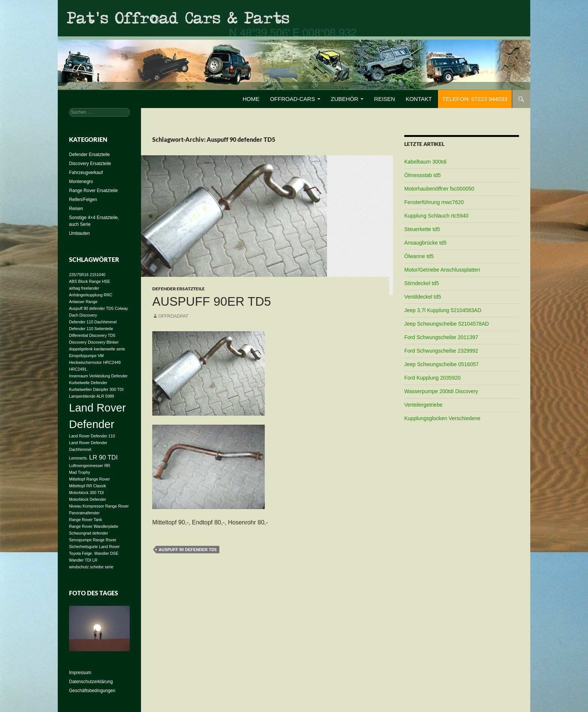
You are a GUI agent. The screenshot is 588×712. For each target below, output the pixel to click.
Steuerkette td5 (422, 229)
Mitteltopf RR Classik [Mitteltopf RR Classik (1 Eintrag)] (88, 486)
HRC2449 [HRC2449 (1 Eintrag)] (112, 362)
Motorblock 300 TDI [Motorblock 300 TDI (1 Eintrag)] (86, 493)
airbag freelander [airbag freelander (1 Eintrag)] (84, 288)
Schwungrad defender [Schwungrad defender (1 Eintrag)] (88, 533)
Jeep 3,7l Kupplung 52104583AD (443, 310)
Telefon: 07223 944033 (475, 99)
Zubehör (344, 99)
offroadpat (173, 316)
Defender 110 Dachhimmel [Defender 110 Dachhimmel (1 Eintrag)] (93, 322)
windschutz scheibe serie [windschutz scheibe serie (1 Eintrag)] (91, 567)
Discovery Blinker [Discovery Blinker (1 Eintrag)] (103, 342)
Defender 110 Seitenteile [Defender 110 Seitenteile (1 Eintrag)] (91, 329)
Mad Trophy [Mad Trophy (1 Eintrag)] (79, 472)
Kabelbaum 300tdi (425, 162)
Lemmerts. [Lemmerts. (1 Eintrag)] (78, 458)
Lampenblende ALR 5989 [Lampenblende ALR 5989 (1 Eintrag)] (91, 396)
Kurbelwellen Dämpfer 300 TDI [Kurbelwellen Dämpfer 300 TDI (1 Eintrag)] (96, 389)
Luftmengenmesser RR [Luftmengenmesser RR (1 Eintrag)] (90, 466)
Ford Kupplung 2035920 (432, 378)
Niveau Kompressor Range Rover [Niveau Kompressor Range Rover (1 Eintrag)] (99, 506)
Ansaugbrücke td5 (425, 243)
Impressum (80, 673)
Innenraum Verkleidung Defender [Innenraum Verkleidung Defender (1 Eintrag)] (98, 376)
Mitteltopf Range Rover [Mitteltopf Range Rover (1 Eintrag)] (89, 479)
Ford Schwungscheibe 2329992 (441, 351)
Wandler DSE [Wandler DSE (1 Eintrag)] (106, 553)
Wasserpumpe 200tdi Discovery (441, 391)
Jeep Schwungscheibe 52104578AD (447, 324)
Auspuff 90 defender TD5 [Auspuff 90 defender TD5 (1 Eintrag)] (91, 308)
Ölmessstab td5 (422, 175)
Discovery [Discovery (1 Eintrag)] (78, 342)
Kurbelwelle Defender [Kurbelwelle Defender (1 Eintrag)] (88, 383)
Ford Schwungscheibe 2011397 (441, 337)
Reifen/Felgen (83, 200)
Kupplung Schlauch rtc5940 (436, 216)
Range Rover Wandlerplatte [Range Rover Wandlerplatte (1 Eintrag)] (94, 526)
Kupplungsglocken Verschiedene (442, 418)
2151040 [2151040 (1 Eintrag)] (98, 275)
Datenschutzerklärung (91, 682)
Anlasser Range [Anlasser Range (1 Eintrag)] (83, 302)
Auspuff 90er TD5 (212, 301)
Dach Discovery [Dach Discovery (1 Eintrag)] (83, 315)
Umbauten (79, 233)
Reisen (385, 99)
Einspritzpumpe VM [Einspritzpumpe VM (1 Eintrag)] (86, 356)
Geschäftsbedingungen (92, 691)
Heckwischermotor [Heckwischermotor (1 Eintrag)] (85, 362)
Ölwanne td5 (419, 256)
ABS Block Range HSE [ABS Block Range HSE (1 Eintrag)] (90, 281)
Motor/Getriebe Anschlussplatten (442, 270)
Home (251, 99)
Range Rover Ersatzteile (93, 191)
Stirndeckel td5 (422, 283)
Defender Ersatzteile (178, 289)
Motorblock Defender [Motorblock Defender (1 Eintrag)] (88, 499)
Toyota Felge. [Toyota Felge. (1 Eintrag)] (81, 553)
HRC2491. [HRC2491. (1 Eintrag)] (78, 369)
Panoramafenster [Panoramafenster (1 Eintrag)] (84, 513)
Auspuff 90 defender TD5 (188, 550)
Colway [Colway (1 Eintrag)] (121, 308)
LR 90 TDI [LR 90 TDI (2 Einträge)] (103, 457)
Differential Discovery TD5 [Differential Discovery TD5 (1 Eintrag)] (92, 335)
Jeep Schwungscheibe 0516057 (442, 364)
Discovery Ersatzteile (90, 164)
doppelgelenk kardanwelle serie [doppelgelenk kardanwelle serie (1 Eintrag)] (97, 349)
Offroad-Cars (292, 99)
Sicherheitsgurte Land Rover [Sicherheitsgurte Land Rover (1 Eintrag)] (94, 547)
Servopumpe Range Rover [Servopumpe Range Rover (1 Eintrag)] (93, 540)
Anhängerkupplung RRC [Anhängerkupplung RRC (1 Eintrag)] (91, 295)
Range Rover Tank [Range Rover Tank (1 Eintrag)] (85, 520)
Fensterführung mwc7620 (434, 202)
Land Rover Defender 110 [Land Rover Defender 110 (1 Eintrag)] (92, 436)
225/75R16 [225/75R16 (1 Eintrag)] (79, 275)
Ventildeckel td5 (423, 297)
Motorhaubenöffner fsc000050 (439, 189)
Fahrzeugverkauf (86, 173)
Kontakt (419, 99)
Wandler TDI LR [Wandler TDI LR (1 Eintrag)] (83, 560)
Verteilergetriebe (423, 405)
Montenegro (81, 182)
